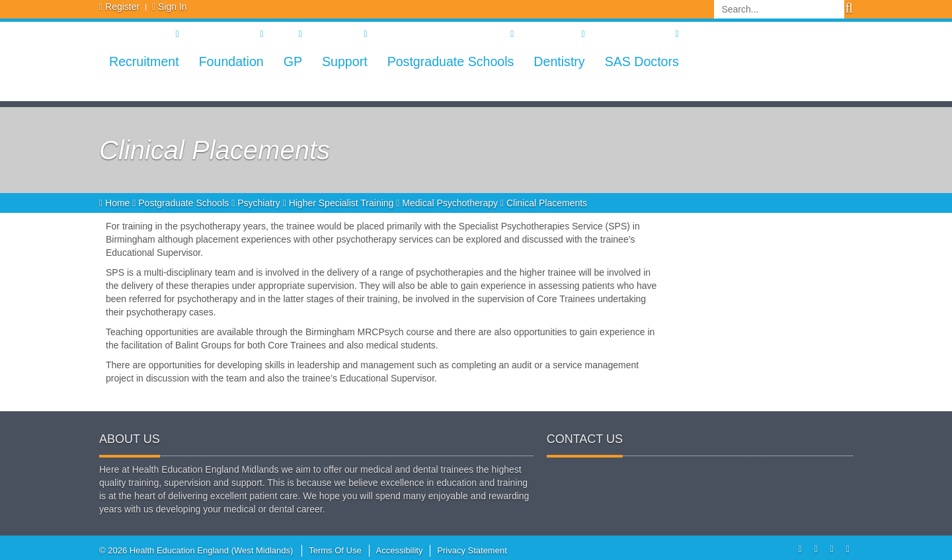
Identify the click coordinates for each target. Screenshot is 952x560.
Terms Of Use (335, 550)
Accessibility (400, 550)
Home (116, 203)
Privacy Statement (472, 550)
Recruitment (144, 61)
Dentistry (559, 61)
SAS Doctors (642, 61)
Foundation (231, 61)
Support (345, 61)
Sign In (173, 7)
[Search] (779, 9)
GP (293, 61)
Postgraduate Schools (451, 61)
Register (122, 7)
